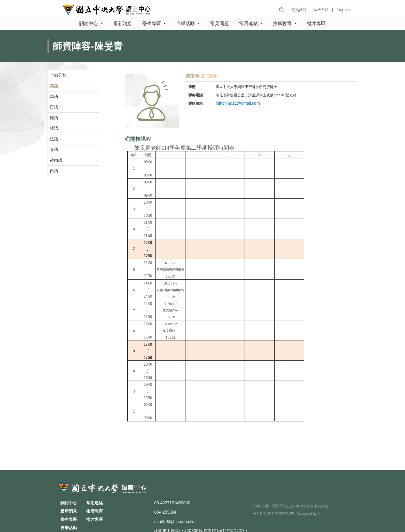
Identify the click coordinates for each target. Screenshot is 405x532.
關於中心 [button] (89, 24)
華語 (54, 97)
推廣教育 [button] (283, 24)
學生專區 (69, 519)
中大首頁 (321, 10)
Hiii (321, 514)
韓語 (54, 128)
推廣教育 (95, 511)
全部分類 (58, 75)
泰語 (54, 149)
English (343, 10)
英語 (54, 86)
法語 (54, 139)
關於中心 (69, 503)
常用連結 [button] (249, 24)
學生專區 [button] (152, 24)
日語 (54, 107)
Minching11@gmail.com (238, 103)
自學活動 (69, 528)
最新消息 (123, 24)
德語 (54, 118)
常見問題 (220, 24)
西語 (54, 171)
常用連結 (95, 503)
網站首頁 (299, 10)
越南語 (56, 160)
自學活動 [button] (186, 24)
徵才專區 (316, 24)
